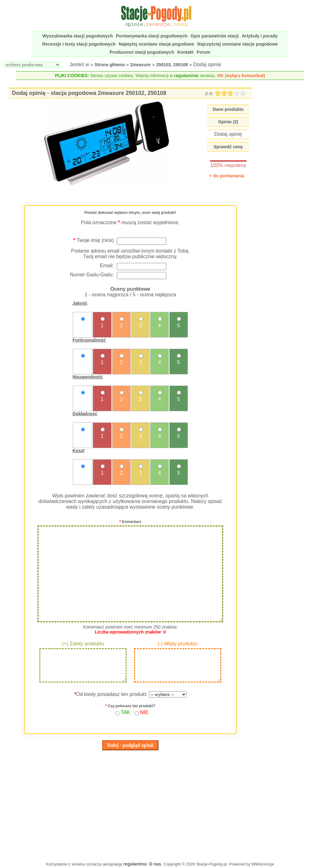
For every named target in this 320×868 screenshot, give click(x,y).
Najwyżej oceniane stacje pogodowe (156, 44)
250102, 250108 (172, 65)
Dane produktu (228, 109)
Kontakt (185, 52)
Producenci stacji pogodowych (142, 52)
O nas (155, 864)
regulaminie (186, 76)
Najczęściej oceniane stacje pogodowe (237, 44)
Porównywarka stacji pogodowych (152, 36)
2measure (140, 65)
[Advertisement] (130, 804)
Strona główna (109, 65)
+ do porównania (227, 176)
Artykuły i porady (260, 36)
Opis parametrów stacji (215, 36)
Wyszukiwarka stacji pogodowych (78, 36)
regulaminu (135, 864)
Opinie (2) (228, 122)
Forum (203, 52)
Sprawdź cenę (228, 147)
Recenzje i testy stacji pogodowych (79, 44)
